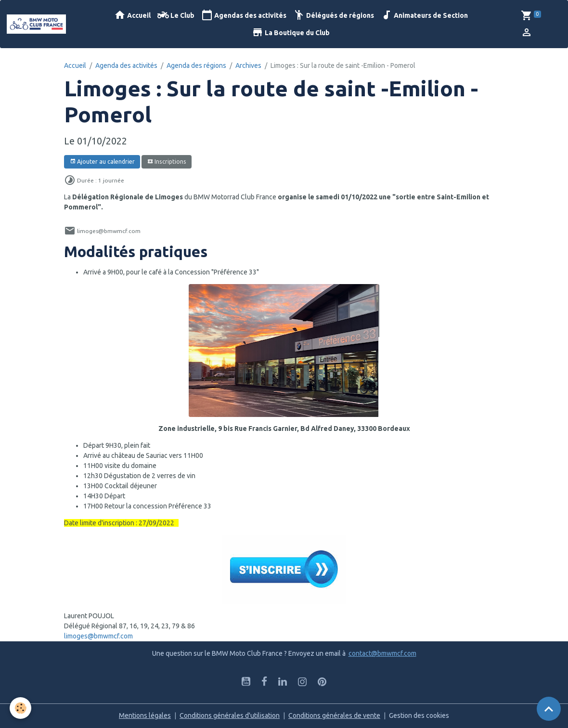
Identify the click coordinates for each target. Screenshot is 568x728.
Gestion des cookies (419, 715)
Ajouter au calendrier (102, 162)
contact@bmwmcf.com (382, 653)
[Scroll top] (549, 709)
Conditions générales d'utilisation (230, 715)
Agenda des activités (126, 65)
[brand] (37, 24)
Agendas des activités (244, 15)
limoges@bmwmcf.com (98, 636)
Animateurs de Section (424, 15)
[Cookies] (20, 708)
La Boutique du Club (291, 32)
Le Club (176, 15)
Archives (248, 65)
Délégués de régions (334, 15)
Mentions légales (145, 715)
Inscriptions (167, 162)
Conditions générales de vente (334, 715)
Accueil (132, 15)
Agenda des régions (196, 65)
